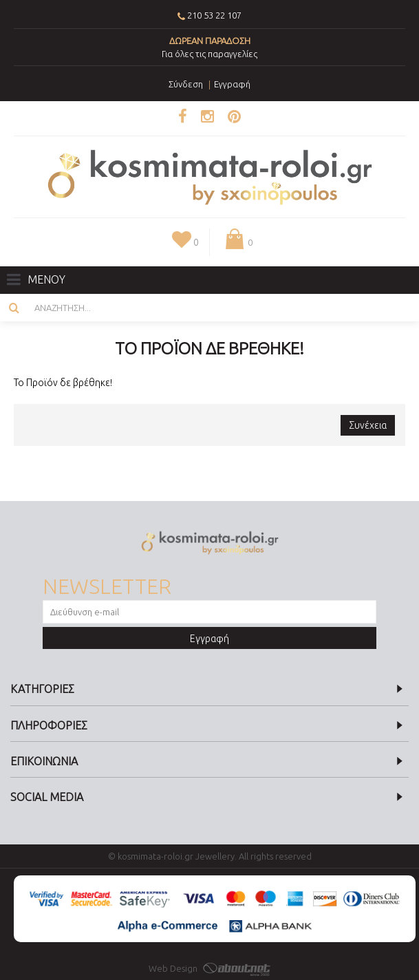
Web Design (210, 968)
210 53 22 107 (214, 15)
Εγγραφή (210, 639)
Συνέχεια (368, 425)
